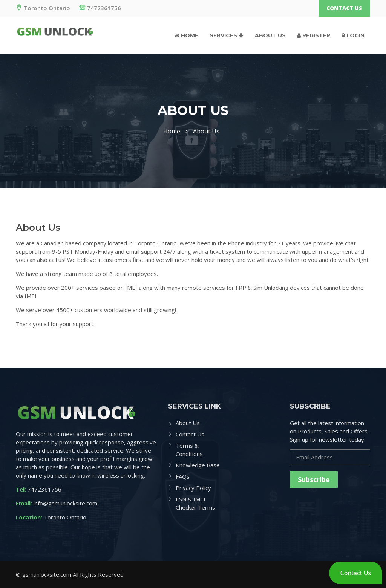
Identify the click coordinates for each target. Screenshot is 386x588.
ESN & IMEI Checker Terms (195, 503)
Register (314, 35)
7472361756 (100, 8)
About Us (270, 35)
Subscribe (314, 479)
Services (227, 35)
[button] (356, 573)
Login (353, 35)
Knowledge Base (198, 465)
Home (186, 35)
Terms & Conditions (189, 450)
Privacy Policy (193, 488)
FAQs (183, 476)
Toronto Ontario (43, 8)
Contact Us (344, 8)
